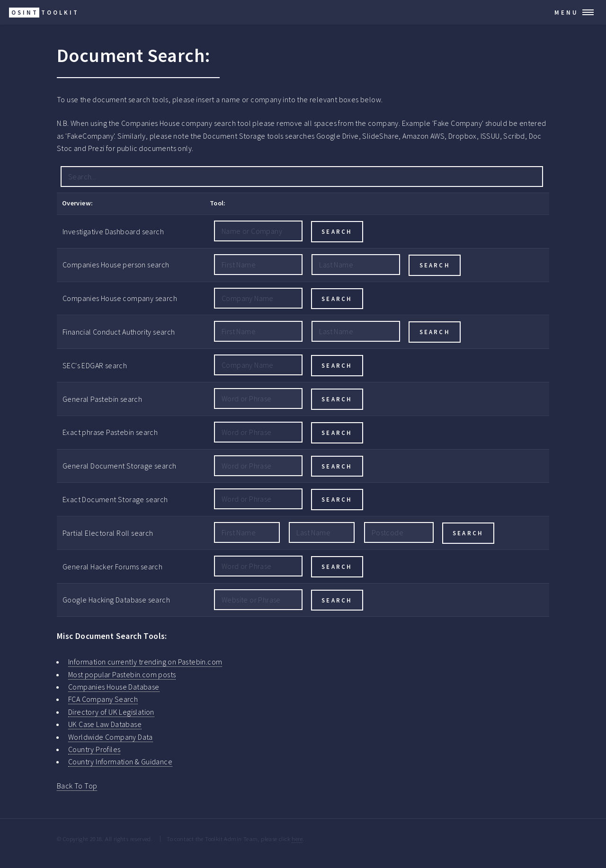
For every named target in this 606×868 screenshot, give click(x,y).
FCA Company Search (103, 699)
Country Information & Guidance (120, 762)
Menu (566, 12)
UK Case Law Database (105, 724)
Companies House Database (114, 687)
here (297, 839)
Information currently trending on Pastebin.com (145, 662)
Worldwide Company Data (111, 737)
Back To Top (77, 786)
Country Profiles (94, 749)
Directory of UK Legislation (111, 712)
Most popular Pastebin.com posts (122, 674)
